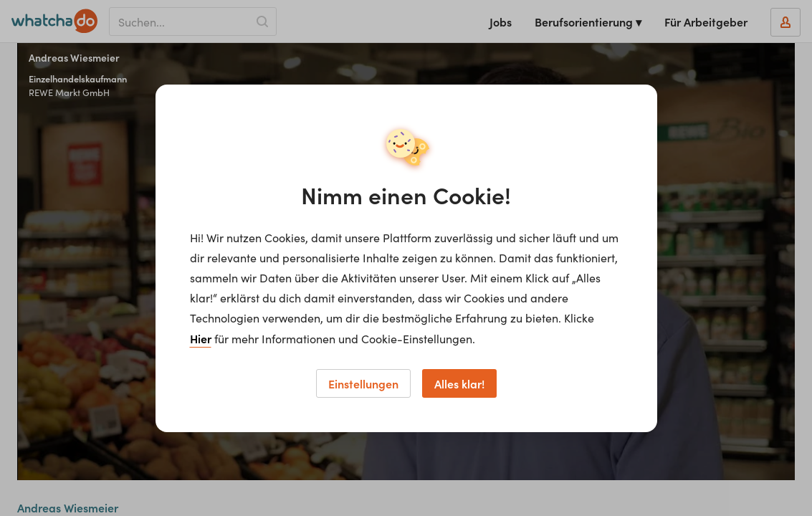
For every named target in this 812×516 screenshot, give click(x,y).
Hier (201, 338)
